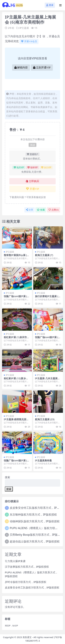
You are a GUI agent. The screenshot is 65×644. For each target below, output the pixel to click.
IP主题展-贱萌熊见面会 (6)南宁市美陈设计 (16, 421)
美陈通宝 (27, 637)
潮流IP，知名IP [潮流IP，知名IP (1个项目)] (11, 626)
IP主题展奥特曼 (44, 460)
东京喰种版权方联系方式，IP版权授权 (33, 515)
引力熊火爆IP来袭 (15, 561)
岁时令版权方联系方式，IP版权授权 (26, 582)
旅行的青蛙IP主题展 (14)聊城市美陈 (47, 298)
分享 (30, 210)
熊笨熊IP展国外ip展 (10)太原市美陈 (16, 257)
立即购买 (32, 181)
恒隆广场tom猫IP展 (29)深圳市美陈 (16, 298)
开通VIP (32, 189)
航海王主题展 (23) (45, 419)
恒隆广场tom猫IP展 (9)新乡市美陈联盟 (48, 339)
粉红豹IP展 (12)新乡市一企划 (16, 380)
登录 (50, 5)
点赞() (54, 210)
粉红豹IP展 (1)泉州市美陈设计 (17, 339)
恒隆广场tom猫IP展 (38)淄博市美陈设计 (16, 462)
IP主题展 (24, 28)
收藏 (41, 210)
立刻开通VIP (42, 68)
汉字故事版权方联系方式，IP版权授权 (27, 567)
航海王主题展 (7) (44, 255)
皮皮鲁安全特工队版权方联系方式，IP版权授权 (32, 587)
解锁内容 (21, 68)
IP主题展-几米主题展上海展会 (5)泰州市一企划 (48, 380)
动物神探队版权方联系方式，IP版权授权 (35, 521)
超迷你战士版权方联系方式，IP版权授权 (35, 541)
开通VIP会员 (29, 41)
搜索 (7, 477)
